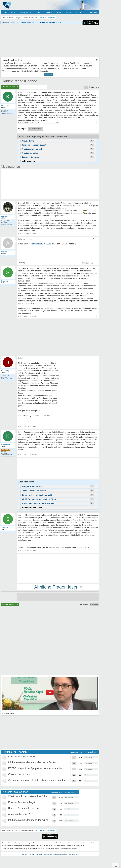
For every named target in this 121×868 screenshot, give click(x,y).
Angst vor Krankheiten (47, 830)
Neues (14, 12)
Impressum (39, 854)
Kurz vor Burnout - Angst (22, 756)
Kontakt (25, 854)
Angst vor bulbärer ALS (21, 814)
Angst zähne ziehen (30, 153)
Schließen (49, 74)
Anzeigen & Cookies (60, 854)
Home (5, 12)
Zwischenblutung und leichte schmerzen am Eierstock (37, 780)
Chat (59, 12)
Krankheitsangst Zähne (19, 81)
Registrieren (81, 12)
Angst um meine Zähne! (32, 149)
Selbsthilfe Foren (27, 12)
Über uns (31, 854)
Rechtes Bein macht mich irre (24, 808)
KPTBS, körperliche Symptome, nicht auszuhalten (35, 768)
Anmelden (93, 12)
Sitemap (75, 854)
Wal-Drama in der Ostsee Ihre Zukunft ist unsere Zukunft (39, 796)
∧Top (116, 865)
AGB (69, 854)
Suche (40, 12)
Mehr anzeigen (28, 161)
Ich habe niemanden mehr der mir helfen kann (33, 762)
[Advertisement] (58, 568)
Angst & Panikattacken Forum (26, 830)
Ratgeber (50, 12)
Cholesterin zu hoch (19, 774)
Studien (68, 12)
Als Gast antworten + (10, 87)
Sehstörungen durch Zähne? (34, 145)
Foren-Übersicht (7, 830)
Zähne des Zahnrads (30, 157)
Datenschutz (48, 854)
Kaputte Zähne (28, 141)
